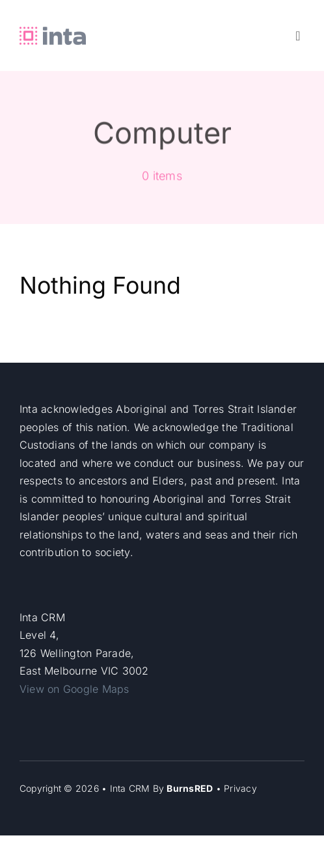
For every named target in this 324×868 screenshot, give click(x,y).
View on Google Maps (74, 689)
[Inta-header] (53, 29)
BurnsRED (190, 788)
